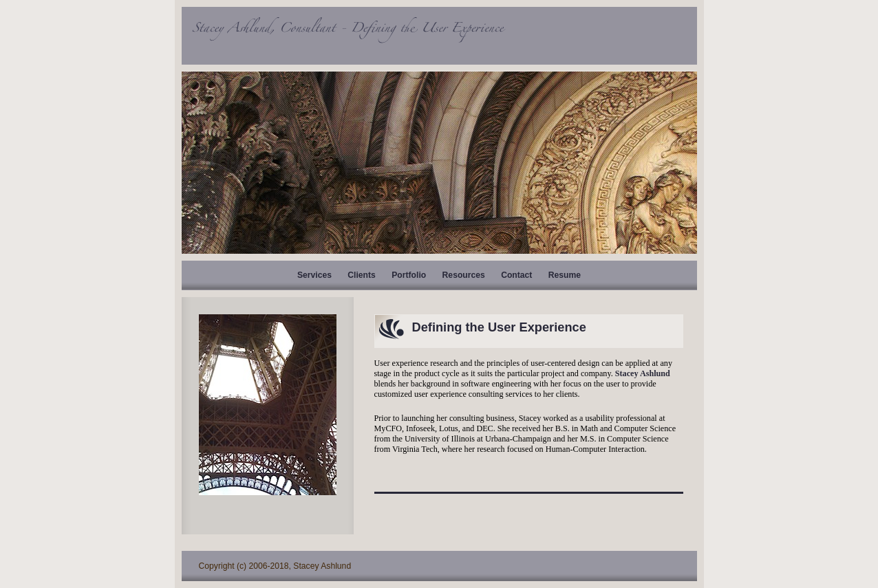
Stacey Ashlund (643, 373)
